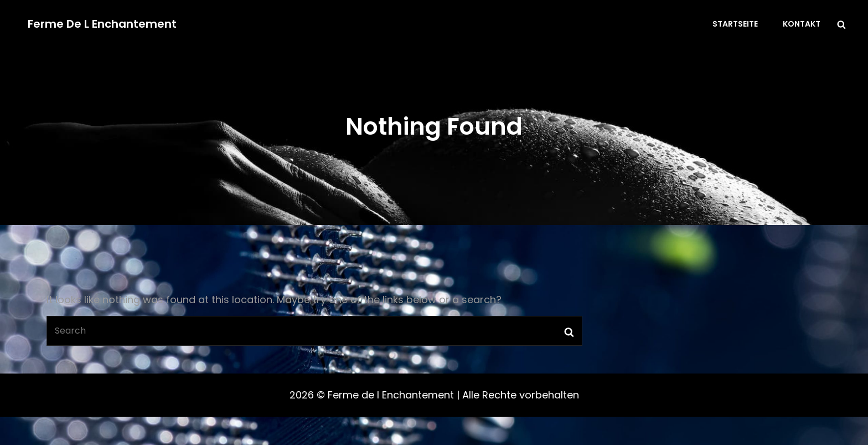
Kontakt (802, 24)
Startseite (735, 24)
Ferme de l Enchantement (102, 24)
